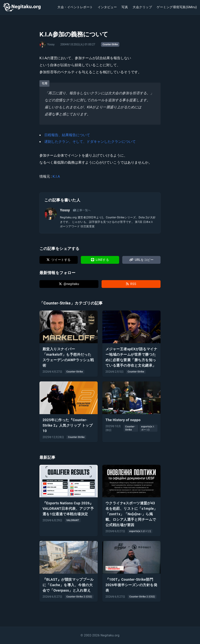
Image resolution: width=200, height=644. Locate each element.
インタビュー (107, 7)
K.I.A (56, 176)
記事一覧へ (82, 210)
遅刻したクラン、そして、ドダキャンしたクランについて (90, 142)
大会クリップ (142, 7)
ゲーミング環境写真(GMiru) (177, 7)
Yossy (65, 210)
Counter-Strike (110, 44)
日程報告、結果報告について (67, 135)
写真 (125, 7)
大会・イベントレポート (75, 7)
